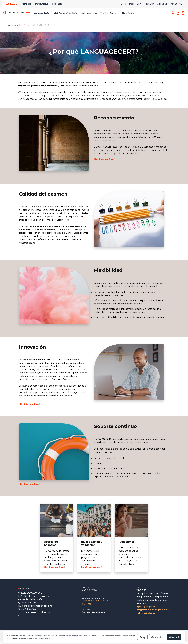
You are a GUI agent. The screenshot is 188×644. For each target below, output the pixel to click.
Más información (105, 159)
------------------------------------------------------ (21, 642)
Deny (142, 625)
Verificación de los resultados (151, 635)
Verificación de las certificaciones (125, 635)
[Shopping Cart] (178, 13)
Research (149, 4)
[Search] (173, 13)
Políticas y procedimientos (65, 635)
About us (162, 4)
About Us (18, 25)
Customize (157, 625)
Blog (124, 4)
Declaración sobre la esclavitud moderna (94, 635)
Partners (26, 4)
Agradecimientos (45, 635)
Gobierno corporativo (26, 635)
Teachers (58, 4)
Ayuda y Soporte (146, 606)
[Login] (183, 13)
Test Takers (11, 4)
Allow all (174, 625)
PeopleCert (135, 4)
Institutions (42, 4)
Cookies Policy (44, 627)
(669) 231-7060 (89, 590)
